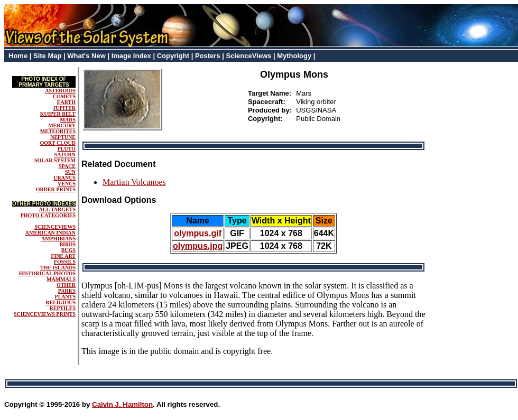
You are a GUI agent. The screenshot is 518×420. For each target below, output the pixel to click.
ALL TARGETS (57, 209)
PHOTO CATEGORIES (48, 215)
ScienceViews (249, 56)
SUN (70, 172)
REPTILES (63, 308)
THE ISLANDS (58, 268)
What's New (86, 56)
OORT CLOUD (58, 143)
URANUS (64, 178)
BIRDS (67, 244)
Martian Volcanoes (134, 182)
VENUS (67, 184)
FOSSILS (65, 262)
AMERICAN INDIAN (50, 233)
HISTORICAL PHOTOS (47, 273)
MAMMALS (61, 279)
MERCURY (62, 125)
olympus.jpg (198, 246)
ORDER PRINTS (56, 189)
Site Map (47, 56)
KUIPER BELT (58, 114)
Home (18, 56)
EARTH (66, 102)
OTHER (66, 285)
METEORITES (58, 131)
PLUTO (67, 149)
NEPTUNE (63, 137)
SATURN (65, 155)
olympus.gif (198, 233)
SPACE (67, 166)
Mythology (294, 56)
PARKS (67, 291)
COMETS (64, 96)
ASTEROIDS (60, 91)
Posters (208, 56)
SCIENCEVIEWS (55, 227)
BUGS (68, 250)
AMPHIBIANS (58, 239)
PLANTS (65, 297)
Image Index (131, 56)
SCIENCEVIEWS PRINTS (45, 314)
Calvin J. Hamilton (122, 404)
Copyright (173, 56)
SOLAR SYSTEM (55, 160)
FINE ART (63, 256)
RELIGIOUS (61, 302)
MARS (68, 120)
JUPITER (64, 108)
